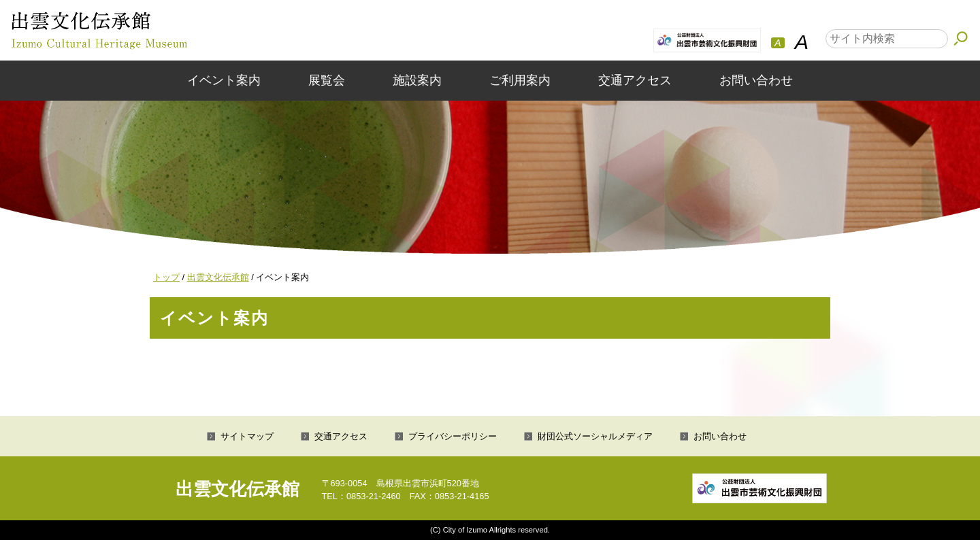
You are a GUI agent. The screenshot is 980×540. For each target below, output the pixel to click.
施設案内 (417, 80)
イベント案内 (224, 80)
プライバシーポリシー (453, 436)
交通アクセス (635, 80)
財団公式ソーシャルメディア (595, 436)
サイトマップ (247, 436)
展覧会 (327, 80)
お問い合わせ (756, 80)
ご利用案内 (520, 80)
